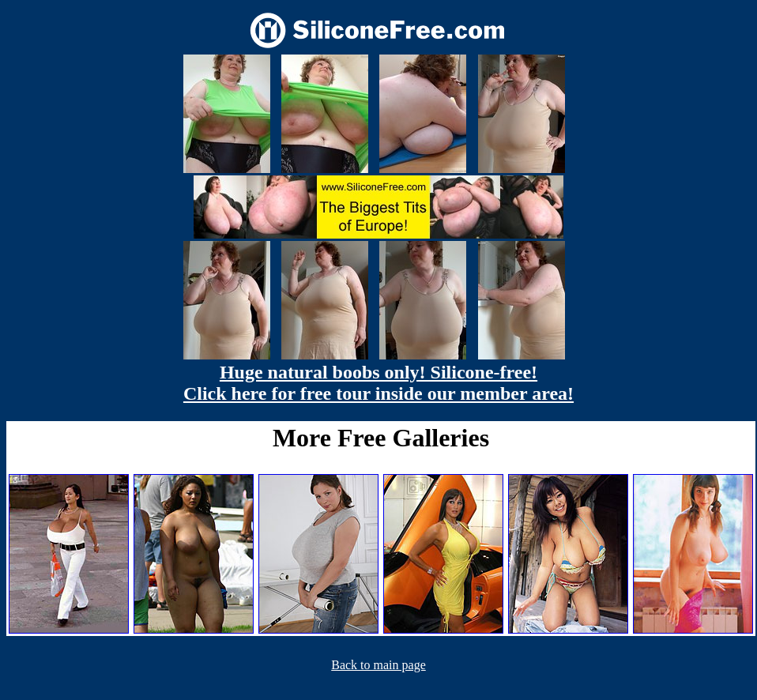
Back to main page (378, 665)
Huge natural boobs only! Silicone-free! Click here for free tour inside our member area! (378, 383)
